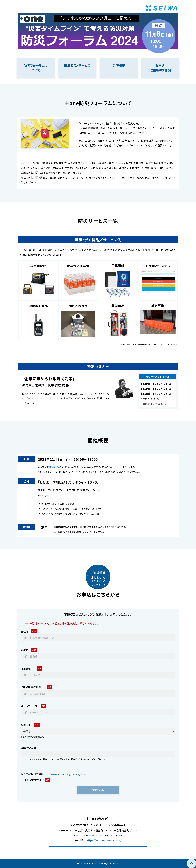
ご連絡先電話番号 (32, 687)
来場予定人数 (30, 748)
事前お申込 (54, 467)
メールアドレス (29, 706)
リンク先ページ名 (36, 68)
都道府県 (26, 725)
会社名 (24, 631)
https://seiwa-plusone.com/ (104, 840)
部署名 (24, 650)
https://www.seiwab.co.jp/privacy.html (64, 774)
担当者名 (27, 669)
